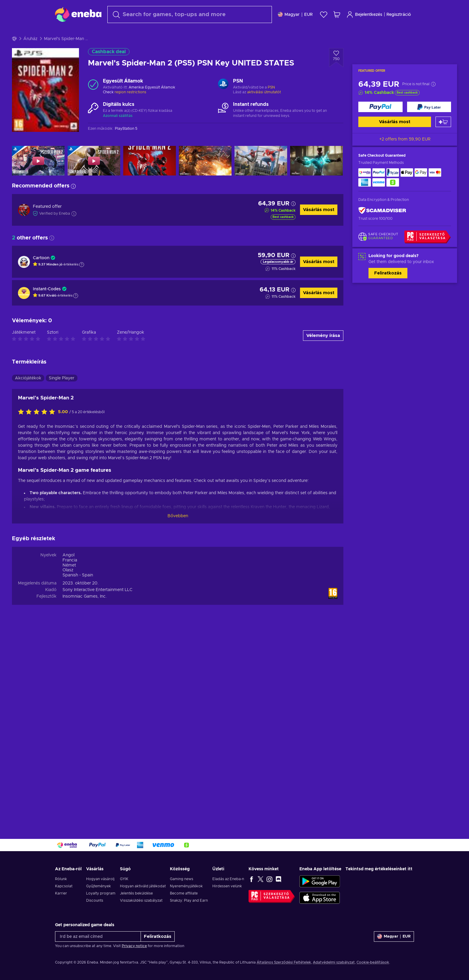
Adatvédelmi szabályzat (334, 962)
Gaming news (182, 879)
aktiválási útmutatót (264, 107)
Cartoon (41, 273)
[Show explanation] (82, 280)
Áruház (30, 54)
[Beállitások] (295, 14)
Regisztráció (399, 15)
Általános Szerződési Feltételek (284, 962)
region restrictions (130, 107)
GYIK (124, 879)
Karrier (61, 893)
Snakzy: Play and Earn (189, 900)
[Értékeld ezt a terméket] (38, 427)
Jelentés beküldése (136, 893)
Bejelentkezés (364, 14)
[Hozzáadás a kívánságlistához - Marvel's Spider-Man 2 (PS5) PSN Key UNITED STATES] (336, 73)
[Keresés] (190, 14)
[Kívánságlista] (324, 14)
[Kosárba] (443, 137)
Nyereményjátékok (186, 886)
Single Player (62, 393)
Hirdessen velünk (227, 886)
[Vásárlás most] (380, 122)
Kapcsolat (64, 886)
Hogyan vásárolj (100, 879)
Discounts (95, 900)
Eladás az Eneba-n (228, 879)
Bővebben (178, 531)
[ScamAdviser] (382, 226)
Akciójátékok (28, 393)
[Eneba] (78, 14)
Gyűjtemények (99, 886)
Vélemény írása (323, 351)
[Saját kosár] (337, 14)
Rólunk (61, 879)
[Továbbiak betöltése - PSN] (223, 100)
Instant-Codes (47, 304)
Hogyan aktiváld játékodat (143, 886)
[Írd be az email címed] (98, 937)
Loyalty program (101, 893)
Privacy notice (134, 946)
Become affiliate (184, 893)
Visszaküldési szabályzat (141, 900)
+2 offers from (405, 154)
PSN (271, 102)
